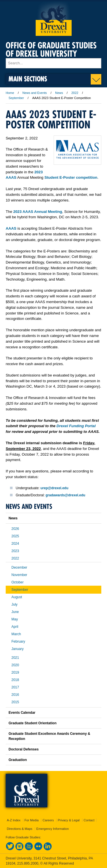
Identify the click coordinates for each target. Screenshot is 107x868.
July (14, 604)
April (15, 627)
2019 (15, 672)
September (16, 98)
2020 (15, 665)
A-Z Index (14, 820)
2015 (15, 702)
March (16, 634)
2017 (15, 687)
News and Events (35, 93)
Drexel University (54, 19)
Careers (48, 820)
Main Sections (28, 79)
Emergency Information (53, 829)
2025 (15, 536)
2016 (15, 695)
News (59, 93)
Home (10, 93)
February (18, 641)
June (15, 612)
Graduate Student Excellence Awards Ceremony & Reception (49, 736)
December (19, 567)
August (17, 597)
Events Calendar (22, 713)
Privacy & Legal (69, 820)
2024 (15, 544)
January (18, 649)
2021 (15, 658)
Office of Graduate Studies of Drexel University (51, 50)
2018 (15, 680)
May (15, 619)
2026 (15, 529)
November (19, 575)
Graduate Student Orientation (33, 723)
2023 (15, 551)
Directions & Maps (20, 829)
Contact (89, 820)
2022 (75, 93)
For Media (32, 820)
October (18, 582)
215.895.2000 (28, 863)
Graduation (18, 760)
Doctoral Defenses (24, 749)
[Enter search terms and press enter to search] (53, 63)
